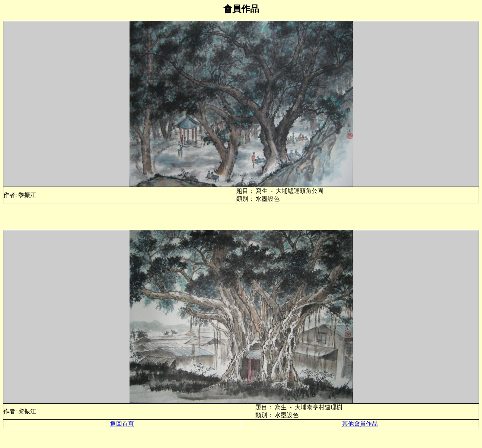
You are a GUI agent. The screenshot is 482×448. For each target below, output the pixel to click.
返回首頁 (122, 424)
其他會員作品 (360, 424)
